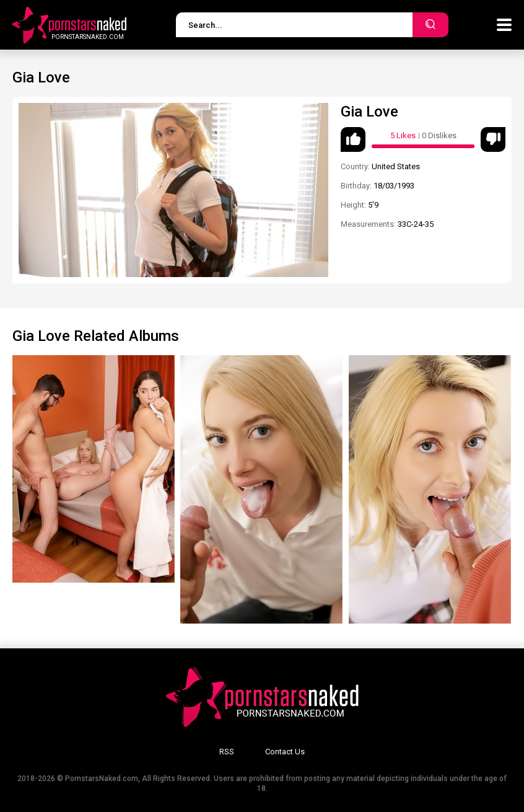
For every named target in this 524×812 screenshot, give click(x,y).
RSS (227, 752)
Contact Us (285, 752)
